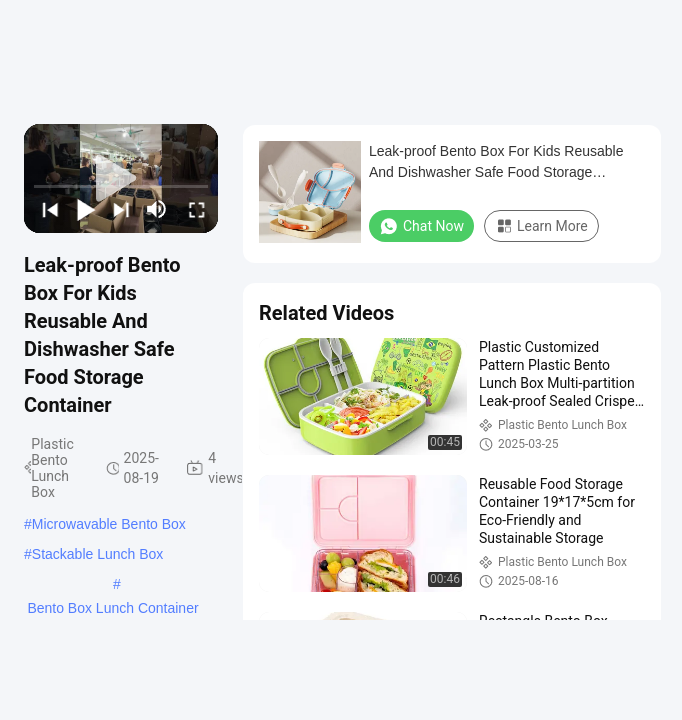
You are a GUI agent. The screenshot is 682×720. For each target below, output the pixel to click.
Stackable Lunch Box (98, 554)
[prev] (48, 209)
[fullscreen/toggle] (195, 209)
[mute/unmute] (157, 209)
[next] (119, 209)
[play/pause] (84, 209)
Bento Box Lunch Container (112, 608)
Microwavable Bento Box (109, 524)
